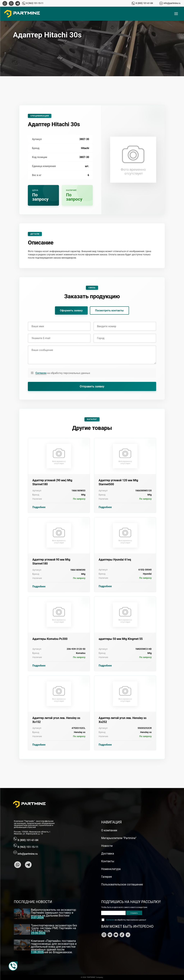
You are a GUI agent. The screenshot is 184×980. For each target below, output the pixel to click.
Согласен (41, 373)
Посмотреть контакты (110, 310)
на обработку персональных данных (63, 373)
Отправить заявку (92, 386)
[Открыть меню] (176, 14)
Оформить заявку (71, 310)
